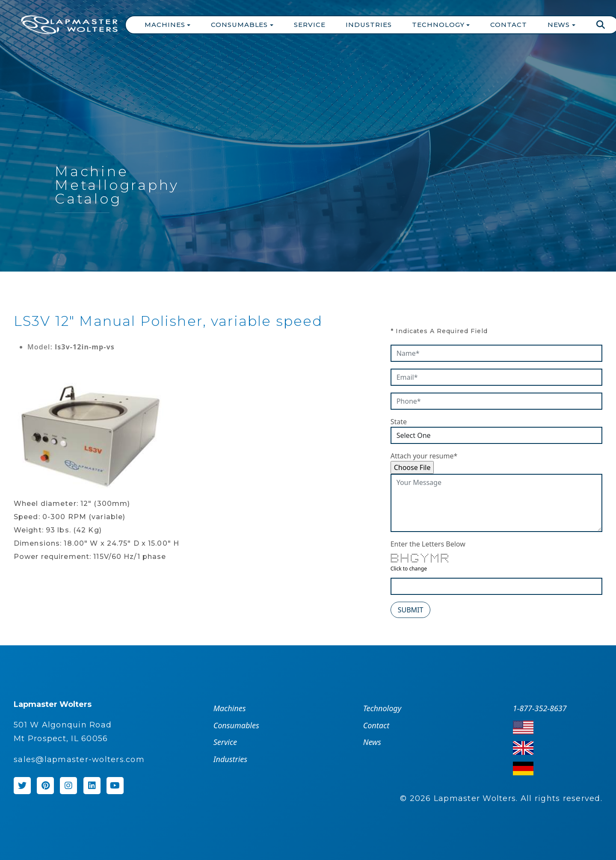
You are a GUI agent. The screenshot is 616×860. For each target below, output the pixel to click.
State (399, 422)
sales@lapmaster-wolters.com (79, 760)
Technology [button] (439, 25)
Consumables (236, 725)
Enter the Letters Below (428, 544)
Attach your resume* (424, 456)
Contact (508, 25)
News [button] (560, 25)
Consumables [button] (240, 25)
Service (309, 25)
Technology (382, 708)
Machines (230, 708)
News (372, 742)
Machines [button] (166, 25)
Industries (369, 25)
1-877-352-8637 (540, 708)
